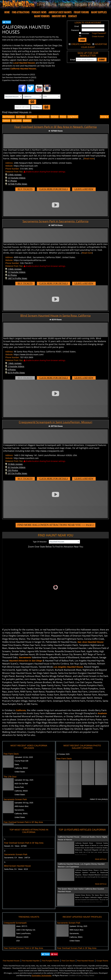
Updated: (78, 926)
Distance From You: (14, 172)
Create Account (98, 36)
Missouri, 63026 (22, 937)
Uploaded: (24, 757)
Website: (9, 166)
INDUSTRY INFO (59, 16)
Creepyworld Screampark (15, 923)
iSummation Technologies (42, 976)
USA (18, 941)
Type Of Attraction (40, 542)
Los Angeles (32, 117)
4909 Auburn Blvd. (22, 806)
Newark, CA (15, 846)
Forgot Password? (99, 33)
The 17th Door (10, 777)
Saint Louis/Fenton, (24, 934)
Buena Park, (19, 787)
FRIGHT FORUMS (81, 12)
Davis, (17, 765)
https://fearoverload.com (26, 166)
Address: (9, 163)
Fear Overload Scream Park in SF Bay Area (23, 822)
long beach (73, 117)
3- (5, 862)
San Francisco (9, 117)
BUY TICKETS (25, 189)
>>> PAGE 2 (55, 525)
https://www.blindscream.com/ (29, 354)
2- (5, 851)
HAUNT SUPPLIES (99, 12)
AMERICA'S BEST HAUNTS (60, 12)
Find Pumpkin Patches (51, 961)
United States (20, 772)
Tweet (8, 22)
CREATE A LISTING (81, 44)
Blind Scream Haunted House (17, 866)
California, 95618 (21, 768)
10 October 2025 (63, 754)
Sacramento (44, 117)
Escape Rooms (102, 961)
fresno (63, 117)
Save (55, 954)
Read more (89, 159)
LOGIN (82, 40)
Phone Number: (12, 169)
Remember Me (84, 34)
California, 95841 (21, 814)
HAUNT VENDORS (42, 16)
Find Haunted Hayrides (31, 961)
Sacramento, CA (17, 858)
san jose (55, 117)
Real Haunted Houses (86, 961)
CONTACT (73, 16)
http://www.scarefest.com (26, 458)
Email (77, 26)
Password (75, 30)
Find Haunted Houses (11, 961)
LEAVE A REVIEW (84, 189)
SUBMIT (102, 60)
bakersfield (17, 121)
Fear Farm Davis (11, 754)
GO (32, 102)
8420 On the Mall (21, 784)
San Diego (21, 117)
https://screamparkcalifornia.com (30, 260)
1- (5, 839)
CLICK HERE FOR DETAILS (53, 189)
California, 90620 (21, 791)
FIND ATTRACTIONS (21, 12)
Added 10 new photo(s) (99, 799)
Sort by (104, 117)
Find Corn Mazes (68, 961)
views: (22, 926)
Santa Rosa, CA (16, 869)
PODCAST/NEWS (39, 12)
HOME (7, 12)
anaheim (27, 121)
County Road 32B (21, 761)
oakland (6, 121)
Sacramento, (20, 810)
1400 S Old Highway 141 (26, 930)
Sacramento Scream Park (15, 799)
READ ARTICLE (101, 859)
